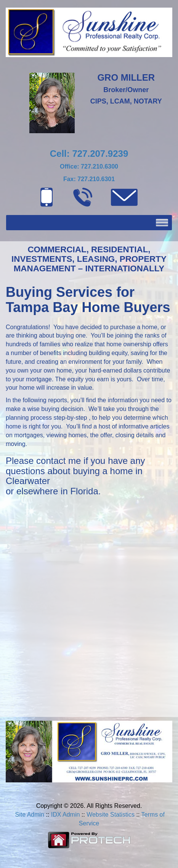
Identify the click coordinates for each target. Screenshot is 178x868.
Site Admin (30, 815)
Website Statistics (111, 815)
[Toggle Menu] (162, 223)
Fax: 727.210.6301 (89, 179)
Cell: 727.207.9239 (89, 154)
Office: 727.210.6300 (89, 166)
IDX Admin (66, 815)
